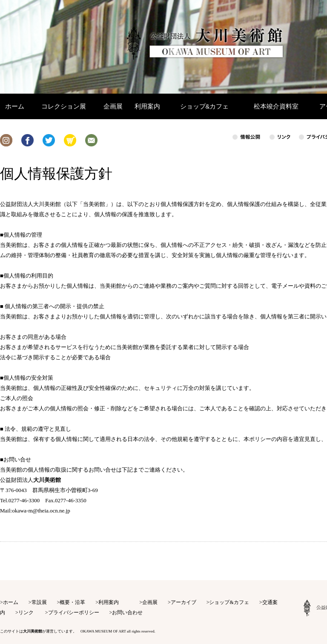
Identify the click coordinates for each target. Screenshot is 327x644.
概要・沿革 (72, 602)
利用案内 (109, 602)
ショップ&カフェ (229, 602)
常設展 (39, 602)
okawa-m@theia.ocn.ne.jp (41, 511)
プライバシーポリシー (74, 613)
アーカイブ (184, 602)
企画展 (150, 602)
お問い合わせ (127, 613)
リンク (26, 613)
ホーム (11, 602)
